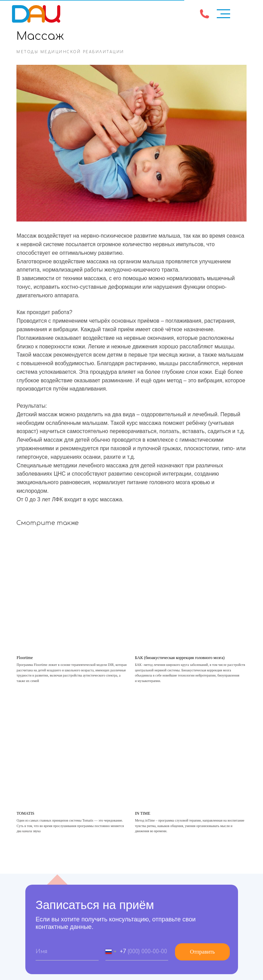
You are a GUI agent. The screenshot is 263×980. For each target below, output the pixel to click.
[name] (67, 948)
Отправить (203, 948)
